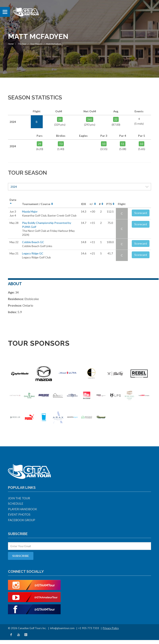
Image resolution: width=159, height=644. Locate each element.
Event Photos (19, 514)
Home (11, 44)
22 (116, 119)
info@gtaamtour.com (62, 628)
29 (60, 119)
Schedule (16, 503)
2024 (79, 187)
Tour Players (36, 44)
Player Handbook (22, 509)
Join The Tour (19, 498)
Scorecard (141, 213)
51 (123, 144)
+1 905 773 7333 (89, 628)
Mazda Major (30, 211)
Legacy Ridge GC (33, 253)
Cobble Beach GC (33, 242)
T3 (61, 144)
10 (104, 144)
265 (90, 119)
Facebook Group (22, 520)
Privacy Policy (111, 628)
